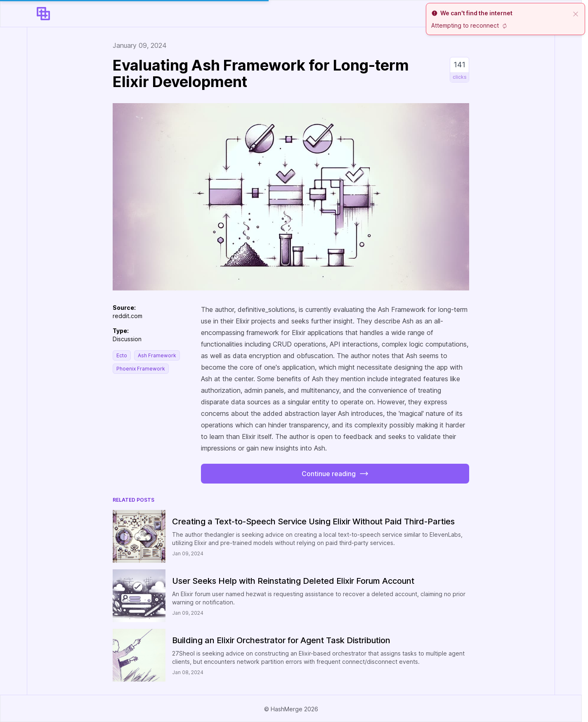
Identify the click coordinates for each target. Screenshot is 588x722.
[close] (576, 13)
